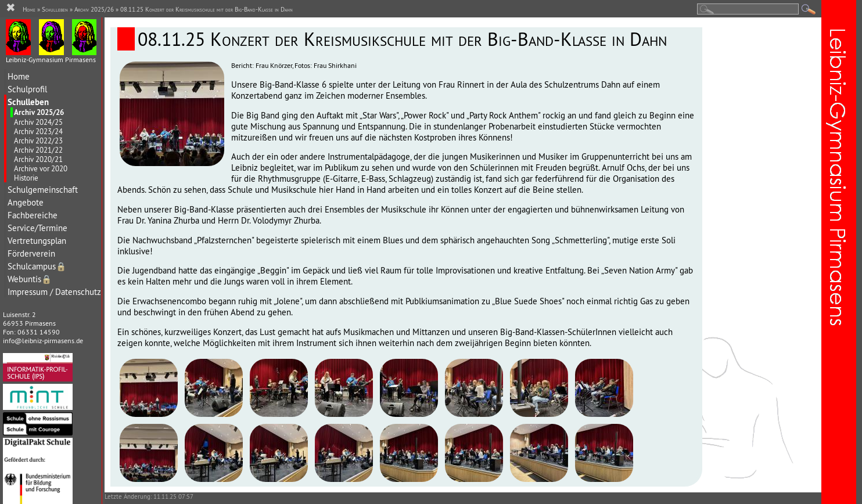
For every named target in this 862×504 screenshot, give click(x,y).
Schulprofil (27, 89)
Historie (26, 178)
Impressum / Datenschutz (54, 292)
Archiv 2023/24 (38, 131)
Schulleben (28, 102)
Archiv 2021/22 (38, 150)
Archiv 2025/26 (39, 112)
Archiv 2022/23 (38, 141)
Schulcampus (37, 266)
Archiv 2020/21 (38, 159)
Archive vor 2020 (41, 168)
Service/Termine (37, 228)
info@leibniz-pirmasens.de (43, 341)
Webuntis (30, 279)
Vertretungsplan (37, 241)
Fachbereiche (33, 215)
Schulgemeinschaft (43, 190)
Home (19, 76)
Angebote (26, 202)
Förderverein (31, 253)
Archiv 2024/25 (38, 122)
